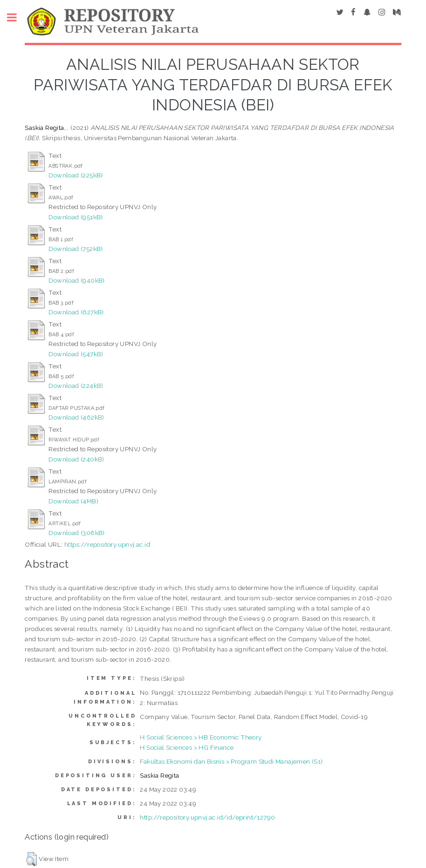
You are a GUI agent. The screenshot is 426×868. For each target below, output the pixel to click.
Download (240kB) (76, 459)
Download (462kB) (76, 417)
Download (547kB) (76, 354)
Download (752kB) (76, 249)
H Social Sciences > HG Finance (187, 747)
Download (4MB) (73, 501)
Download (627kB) (76, 312)
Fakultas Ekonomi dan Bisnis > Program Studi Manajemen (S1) (231, 761)
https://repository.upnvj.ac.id (107, 544)
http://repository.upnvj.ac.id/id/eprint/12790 (207, 817)
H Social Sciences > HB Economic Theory (201, 737)
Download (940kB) (76, 280)
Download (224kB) (76, 386)
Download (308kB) (76, 533)
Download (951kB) (76, 217)
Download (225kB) (76, 175)
